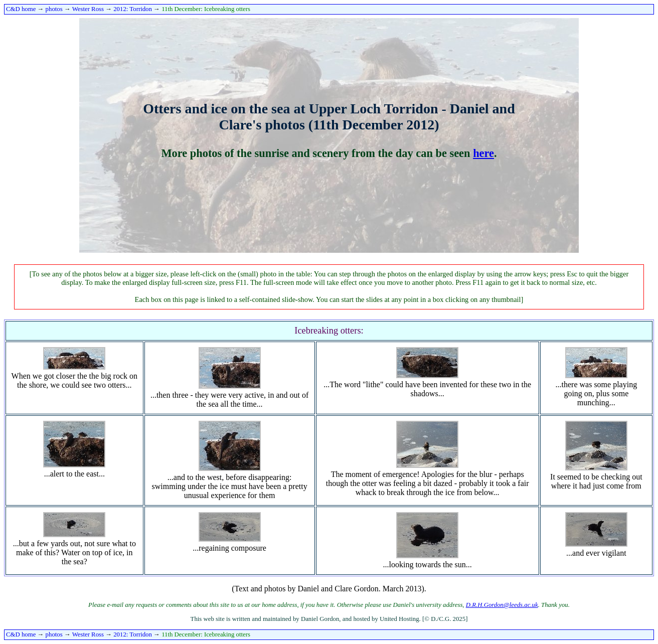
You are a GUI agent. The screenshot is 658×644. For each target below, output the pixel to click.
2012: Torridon (133, 9)
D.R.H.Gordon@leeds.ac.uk (502, 605)
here (483, 153)
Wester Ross (88, 9)
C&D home (21, 9)
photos (54, 9)
